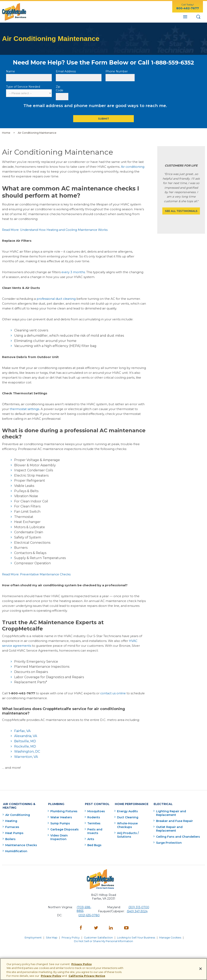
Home (6, 133)
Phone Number (117, 71)
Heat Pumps (14, 832)
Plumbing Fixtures (63, 810)
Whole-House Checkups (127, 824)
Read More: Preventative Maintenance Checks (38, 574)
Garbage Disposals (63, 828)
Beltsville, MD (25, 741)
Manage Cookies (171, 936)
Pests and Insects (94, 830)
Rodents (93, 816)
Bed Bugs (94, 844)
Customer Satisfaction (99, 936)
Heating (11, 820)
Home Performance (130, 803)
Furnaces (12, 826)
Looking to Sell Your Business (137, 936)
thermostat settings (25, 409)
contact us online (114, 693)
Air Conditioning (18, 814)
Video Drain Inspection (58, 836)
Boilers (10, 838)
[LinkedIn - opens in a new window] (111, 927)
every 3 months (73, 272)
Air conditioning (133, 167)
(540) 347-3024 (137, 910)
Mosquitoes (95, 810)
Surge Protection (168, 842)
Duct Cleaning (127, 816)
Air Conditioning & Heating (18, 805)
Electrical (162, 803)
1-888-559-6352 (173, 62)
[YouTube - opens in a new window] (126, 927)
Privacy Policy (70, 936)
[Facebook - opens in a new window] (81, 927)
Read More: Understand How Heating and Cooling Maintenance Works (57, 230)
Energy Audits (127, 810)
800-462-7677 (188, 8)
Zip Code (60, 89)
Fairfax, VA (22, 731)
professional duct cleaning (57, 299)
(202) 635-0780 (89, 914)
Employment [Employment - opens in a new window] (32, 936)
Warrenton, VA (26, 757)
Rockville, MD (25, 746)
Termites (93, 822)
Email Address (66, 71)
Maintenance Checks (21, 844)
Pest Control (96, 803)
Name (11, 71)
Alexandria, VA (26, 736)
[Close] (201, 969)
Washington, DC (27, 751)
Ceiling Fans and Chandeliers (178, 836)
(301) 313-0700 (139, 906)
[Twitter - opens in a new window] (96, 927)
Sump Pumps (59, 822)
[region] (103, 969)
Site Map (51, 936)
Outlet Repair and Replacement (169, 828)
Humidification (16, 850)
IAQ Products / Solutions (127, 834)
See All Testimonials (181, 211)
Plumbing (54, 803)
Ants (90, 838)
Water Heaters (60, 816)
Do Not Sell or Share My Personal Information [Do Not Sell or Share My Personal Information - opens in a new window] (103, 939)
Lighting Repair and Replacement (171, 812)
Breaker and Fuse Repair (174, 820)
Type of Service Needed (23, 87)
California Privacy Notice (87, 976)
